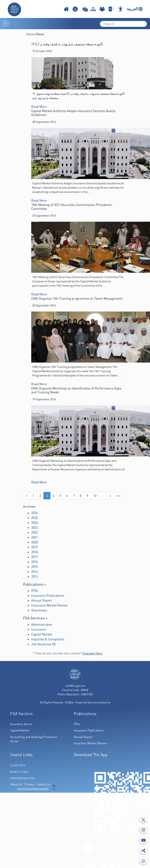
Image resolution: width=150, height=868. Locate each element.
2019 (34, 547)
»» (118, 496)
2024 (34, 523)
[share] (143, 850)
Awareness (39, 610)
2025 (34, 518)
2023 (34, 527)
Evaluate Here (92, 653)
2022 (34, 532)
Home (31, 34)
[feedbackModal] (143, 861)
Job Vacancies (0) (43, 644)
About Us (16, 784)
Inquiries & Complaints (48, 639)
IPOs (35, 591)
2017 (34, 557)
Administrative (42, 624)
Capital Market (42, 634)
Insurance (38, 629)
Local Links (18, 765)
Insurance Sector (21, 724)
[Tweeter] (143, 819)
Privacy (29, 784)
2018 (34, 552)
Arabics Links (19, 772)
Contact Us (43, 784)
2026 (34, 513)
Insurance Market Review (49, 605)
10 (95, 496)
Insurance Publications (48, 595)
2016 (34, 562)
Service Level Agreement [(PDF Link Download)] (33, 788)
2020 (34, 542)
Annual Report (42, 600)
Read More (39, 107)
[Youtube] (143, 840)
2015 (34, 567)
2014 (34, 572)
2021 (34, 537)
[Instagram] (143, 830)
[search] (123, 24)
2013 (34, 576)
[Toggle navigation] (6, 23)
